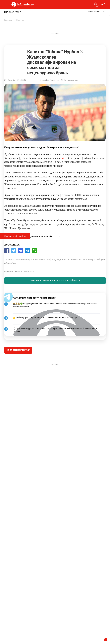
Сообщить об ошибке (15, 236)
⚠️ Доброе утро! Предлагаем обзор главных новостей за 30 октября (45, 317)
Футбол (9, 271)
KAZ (103, 4)
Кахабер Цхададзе (25, 271)
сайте (64, 158)
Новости (20, 20)
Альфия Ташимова (51, 80)
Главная (8, 20)
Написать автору (71, 80)
